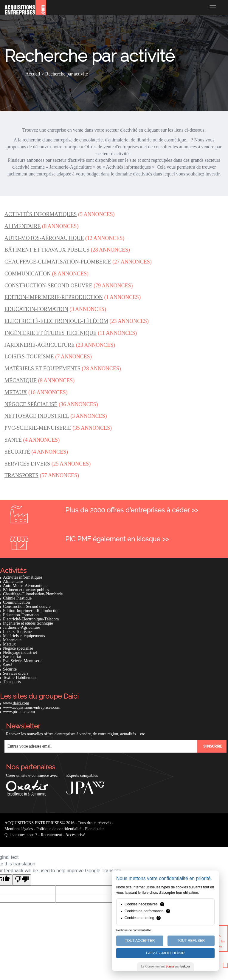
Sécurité (10, 669)
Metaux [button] (16, 392)
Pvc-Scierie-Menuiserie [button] (38, 428)
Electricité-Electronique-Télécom (31, 619)
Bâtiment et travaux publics (26, 590)
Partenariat (12, 657)
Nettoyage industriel (20, 652)
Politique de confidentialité (59, 829)
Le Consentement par (166, 966)
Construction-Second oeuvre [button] (48, 286)
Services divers (16, 673)
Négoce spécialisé (18, 648)
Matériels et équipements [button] (42, 369)
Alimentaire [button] (23, 226)
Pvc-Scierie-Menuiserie (23, 661)
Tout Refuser (191, 941)
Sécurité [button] (17, 452)
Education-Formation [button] (36, 309)
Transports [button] (21, 475)
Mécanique (12, 640)
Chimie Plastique (17, 598)
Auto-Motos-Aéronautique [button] (44, 238)
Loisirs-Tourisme (17, 632)
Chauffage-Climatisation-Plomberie (33, 594)
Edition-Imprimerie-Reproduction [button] (54, 297)
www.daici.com (16, 703)
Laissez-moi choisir (165, 953)
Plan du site (95, 829)
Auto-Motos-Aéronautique (25, 586)
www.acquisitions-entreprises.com (32, 707)
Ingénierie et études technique (28, 623)
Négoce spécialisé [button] (31, 404)
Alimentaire (13, 581)
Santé (8, 665)
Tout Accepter (140, 941)
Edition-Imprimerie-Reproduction (31, 611)
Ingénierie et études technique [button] (51, 333)
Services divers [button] (27, 464)
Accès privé (75, 835)
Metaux (9, 644)
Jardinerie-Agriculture (21, 627)
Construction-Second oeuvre (27, 607)
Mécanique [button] (21, 380)
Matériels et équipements (24, 636)
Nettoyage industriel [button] (37, 416)
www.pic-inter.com (19, 712)
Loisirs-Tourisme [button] (29, 357)
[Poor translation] (22, 880)
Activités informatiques (23, 577)
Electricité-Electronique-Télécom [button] (56, 321)
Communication (16, 602)
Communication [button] (28, 274)
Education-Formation (21, 615)
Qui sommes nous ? (21, 835)
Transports (12, 682)
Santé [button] (13, 440)
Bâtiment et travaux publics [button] (47, 250)
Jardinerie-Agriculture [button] (39, 345)
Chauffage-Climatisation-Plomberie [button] (58, 262)
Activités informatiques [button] (41, 214)
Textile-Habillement (20, 678)
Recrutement (52, 835)
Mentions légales (19, 829)
